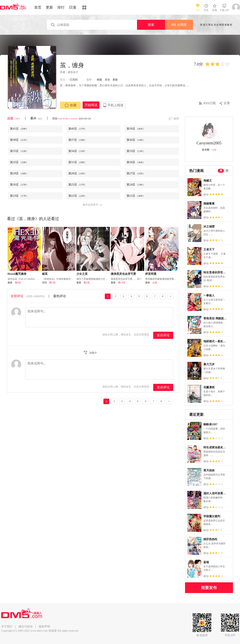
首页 (38, 7)
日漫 (73, 7)
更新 (49, 7)
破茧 (45, 274)
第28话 (78, 173)
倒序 (176, 119)
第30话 (136, 162)
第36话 (136, 140)
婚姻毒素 (209, 204)
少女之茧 (82, 274)
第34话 (78, 151)
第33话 (136, 151)
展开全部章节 (90, 205)
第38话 (19, 140)
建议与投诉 (26, 627)
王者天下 (209, 250)
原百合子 (73, 72)
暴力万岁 (209, 364)
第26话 (19, 185)
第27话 (136, 173)
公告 (155, 283)
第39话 (136, 129)
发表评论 (163, 335)
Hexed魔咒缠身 (17, 274)
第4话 (18, 283)
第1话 (52, 283)
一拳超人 (209, 295)
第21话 (136, 196)
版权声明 (44, 627)
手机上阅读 (115, 105)
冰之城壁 (209, 227)
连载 (14, 118)
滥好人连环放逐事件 (216, 493)
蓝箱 (206, 562)
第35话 (19, 151)
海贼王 (208, 181)
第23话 (19, 196)
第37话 (78, 140)
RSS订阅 (210, 103)
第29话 (19, 173)
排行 (61, 7)
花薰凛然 (209, 387)
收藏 (70, 105)
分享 (227, 103)
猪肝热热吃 (210, 539)
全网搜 (179, 25)
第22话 (78, 196)
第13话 (122, 283)
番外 (37, 118)
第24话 (136, 185)
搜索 (151, 25)
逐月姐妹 (209, 470)
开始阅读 (91, 105)
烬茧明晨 (151, 274)
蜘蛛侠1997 (210, 424)
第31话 (78, 162)
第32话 (19, 162)
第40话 (78, 129)
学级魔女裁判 (212, 516)
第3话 (87, 283)
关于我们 (7, 627)
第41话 (19, 129)
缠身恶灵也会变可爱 (123, 274)
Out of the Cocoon (68, 119)
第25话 (78, 185)
